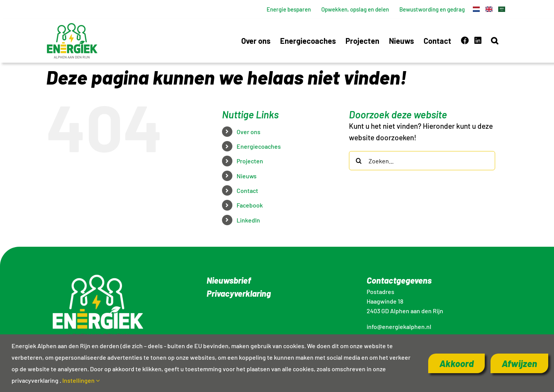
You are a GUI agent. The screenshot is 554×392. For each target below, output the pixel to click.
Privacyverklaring (239, 293)
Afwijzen (519, 363)
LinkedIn (248, 220)
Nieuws (247, 176)
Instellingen (81, 380)
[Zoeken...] (422, 161)
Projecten (250, 161)
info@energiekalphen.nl (399, 326)
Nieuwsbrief (229, 280)
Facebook (250, 205)
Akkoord (456, 363)
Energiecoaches (259, 146)
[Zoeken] (359, 161)
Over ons (249, 132)
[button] (495, 41)
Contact (247, 190)
